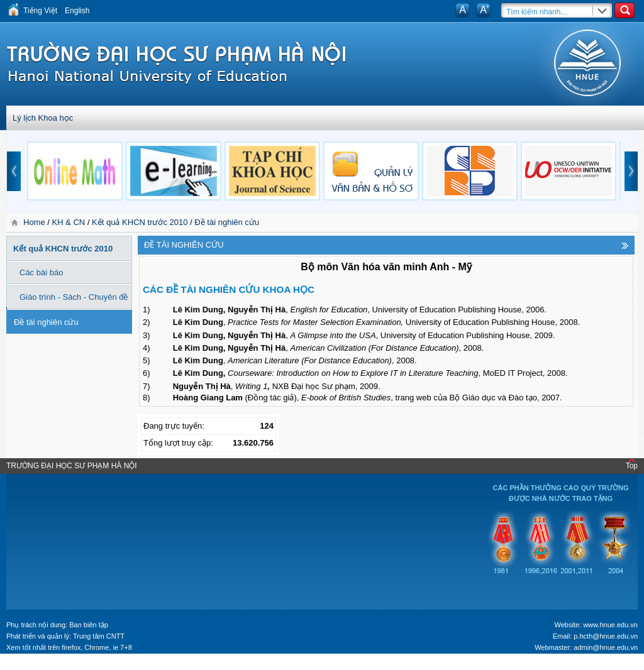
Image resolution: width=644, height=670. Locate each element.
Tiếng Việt (40, 11)
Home (35, 222)
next (631, 171)
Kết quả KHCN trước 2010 (140, 222)
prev (14, 171)
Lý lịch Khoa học (43, 118)
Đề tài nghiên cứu (227, 222)
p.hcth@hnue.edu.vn (606, 636)
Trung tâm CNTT (99, 636)
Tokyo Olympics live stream (46, 666)
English (77, 11)
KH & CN (69, 222)
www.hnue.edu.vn (610, 625)
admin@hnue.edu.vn (606, 647)
